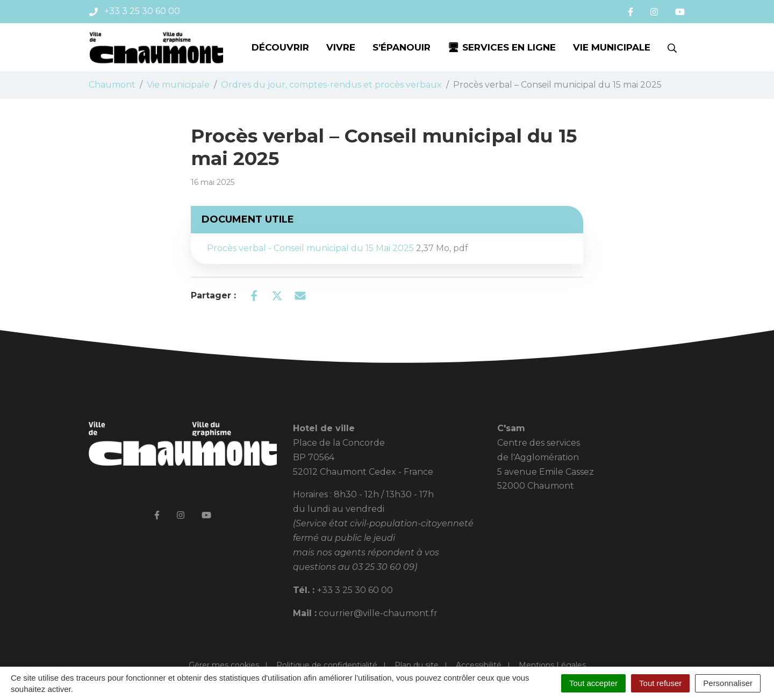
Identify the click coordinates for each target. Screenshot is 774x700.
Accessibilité (479, 665)
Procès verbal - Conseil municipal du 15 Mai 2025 (338, 248)
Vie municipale (612, 47)
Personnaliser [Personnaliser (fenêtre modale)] (728, 683)
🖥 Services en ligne (502, 47)
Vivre (341, 47)
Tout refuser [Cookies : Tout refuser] (660, 683)
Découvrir (280, 47)
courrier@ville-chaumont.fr (378, 613)
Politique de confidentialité (327, 665)
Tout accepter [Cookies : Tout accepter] (593, 683)
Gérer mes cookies (224, 665)
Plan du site (417, 665)
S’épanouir (402, 47)
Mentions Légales (552, 665)
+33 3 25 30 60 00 (355, 590)
